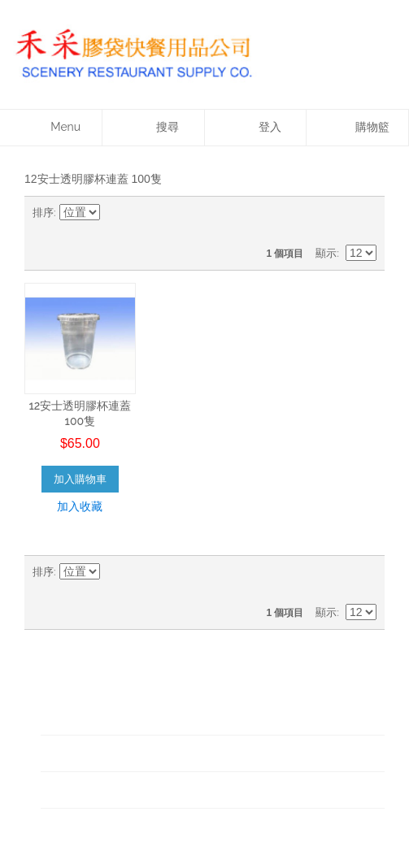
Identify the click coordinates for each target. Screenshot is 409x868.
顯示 (326, 253)
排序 (43, 213)
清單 (364, 213)
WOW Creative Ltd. (239, 836)
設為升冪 (115, 213)
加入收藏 (80, 506)
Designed (166, 836)
